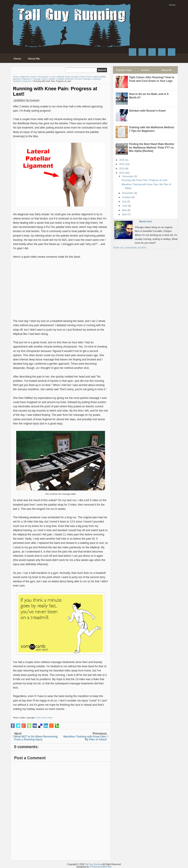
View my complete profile (130, 247)
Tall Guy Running (93, 864)
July (124, 201)
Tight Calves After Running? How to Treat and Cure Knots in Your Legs (152, 79)
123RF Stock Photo (44, 718)
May (124, 210)
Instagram (162, 52)
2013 (122, 173)
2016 (122, 160)
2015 (122, 164)
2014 (122, 169)
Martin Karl (145, 221)
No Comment (33, 101)
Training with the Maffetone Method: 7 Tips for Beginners (152, 129)
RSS (172, 52)
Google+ (152, 52)
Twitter (142, 52)
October (126, 197)
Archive (145, 70)
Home (172, 5)
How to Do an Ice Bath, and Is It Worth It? (149, 96)
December (128, 176)
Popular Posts (124, 70)
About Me (34, 59)
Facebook (133, 52)
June (125, 206)
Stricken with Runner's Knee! (147, 111)
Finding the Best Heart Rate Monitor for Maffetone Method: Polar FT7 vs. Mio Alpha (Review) (152, 148)
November (128, 193)
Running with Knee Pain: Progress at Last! (55, 91)
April (125, 214)
